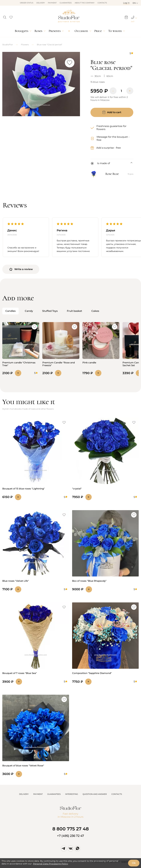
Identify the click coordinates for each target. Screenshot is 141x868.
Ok (134, 863)
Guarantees (66, 3)
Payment (52, 3)
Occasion (81, 31)
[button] (5, 16)
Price (98, 31)
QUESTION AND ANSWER (95, 794)
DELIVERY (24, 794)
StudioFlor (8, 45)
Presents (55, 31)
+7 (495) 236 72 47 (70, 836)
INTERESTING (72, 794)
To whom (115, 31)
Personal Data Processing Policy (51, 864)
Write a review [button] (21, 269)
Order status (27, 3)
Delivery (41, 3)
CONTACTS (117, 794)
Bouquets (21, 31)
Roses (38, 31)
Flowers (25, 45)
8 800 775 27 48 (71, 829)
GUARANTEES (54, 794)
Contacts (102, 3)
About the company (85, 3)
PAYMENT (38, 794)
